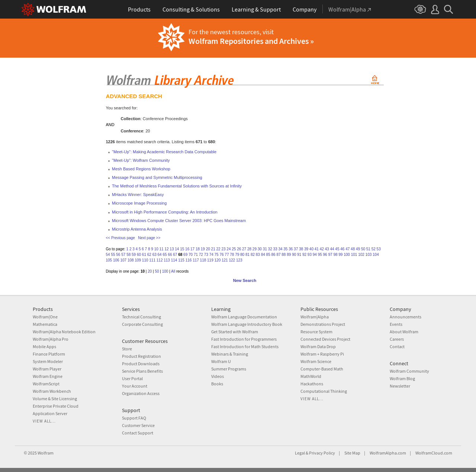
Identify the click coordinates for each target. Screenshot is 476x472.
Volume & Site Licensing (55, 399)
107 (123, 260)
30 (260, 249)
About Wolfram (404, 332)
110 (145, 260)
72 (201, 255)
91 (299, 255)
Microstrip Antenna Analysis (137, 229)
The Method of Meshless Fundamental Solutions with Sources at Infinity (177, 186)
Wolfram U (221, 361)
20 (208, 249)
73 (206, 255)
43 (327, 249)
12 (166, 249)
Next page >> (149, 238)
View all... (44, 421)
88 (284, 255)
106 (116, 260)
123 (239, 260)
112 (160, 260)
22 (218, 249)
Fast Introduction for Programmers (244, 339)
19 (203, 249)
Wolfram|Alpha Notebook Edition (64, 332)
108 (131, 260)
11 (162, 249)
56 (118, 255)
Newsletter (400, 386)
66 (170, 255)
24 (229, 249)
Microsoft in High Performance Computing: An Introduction (165, 212)
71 (196, 255)
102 (361, 255)
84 (263, 255)
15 (182, 249)
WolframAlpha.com (388, 453)
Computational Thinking (324, 391)
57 (123, 255)
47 (348, 249)
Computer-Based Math (322, 369)
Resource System (316, 332)
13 (172, 249)
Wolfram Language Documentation (244, 317)
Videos (218, 376)
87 (278, 255)
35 (285, 249)
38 (301, 249)
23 (223, 249)
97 (330, 255)
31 (265, 249)
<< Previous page (120, 238)
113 (167, 260)
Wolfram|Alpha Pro (51, 339)
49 (358, 249)
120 (218, 260)
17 (192, 249)
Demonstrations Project (323, 324)
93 (310, 255)
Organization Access (141, 393)
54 (108, 255)
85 (268, 255)
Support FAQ (134, 418)
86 (274, 255)
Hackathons (312, 384)
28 (249, 249)
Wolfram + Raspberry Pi (322, 354)
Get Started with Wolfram (235, 332)
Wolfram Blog (402, 378)
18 (198, 249)
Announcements (406, 317)
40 (311, 249)
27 (244, 249)
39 (306, 249)
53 (379, 249)
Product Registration (141, 356)
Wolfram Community (409, 371)
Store (127, 349)
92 (304, 255)
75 (217, 255)
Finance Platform (49, 354)
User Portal (132, 378)
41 (317, 249)
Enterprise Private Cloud (56, 406)
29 (255, 249)
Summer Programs (229, 369)
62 (149, 255)
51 (368, 249)
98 (335, 255)
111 (152, 260)
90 (294, 255)
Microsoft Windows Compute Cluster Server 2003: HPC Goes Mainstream (179, 221)
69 (185, 255)
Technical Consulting (141, 317)
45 (337, 249)
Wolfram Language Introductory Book (247, 324)
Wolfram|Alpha (315, 317)
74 (211, 255)
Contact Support (138, 433)
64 (160, 255)
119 (210, 260)
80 (242, 255)
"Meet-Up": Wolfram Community (141, 160)
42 (322, 249)
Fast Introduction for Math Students (245, 346)
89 (289, 255)
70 (191, 255)
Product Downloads (141, 364)
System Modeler (48, 361)
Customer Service (138, 425)
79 (237, 255)
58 (128, 255)
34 (280, 249)
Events (396, 324)
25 (234, 249)
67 (175, 255)
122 (232, 260)
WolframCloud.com (434, 453)
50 (363, 249)
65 (165, 255)
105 (109, 260)
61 (144, 255)
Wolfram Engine (48, 376)
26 (239, 249)
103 (369, 255)
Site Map (352, 453)
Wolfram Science (316, 361)
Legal (300, 453)
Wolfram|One (45, 317)
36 (291, 249)
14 (177, 249)
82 (253, 255)
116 (189, 260)
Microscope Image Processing (139, 203)
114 (174, 260)
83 (258, 255)
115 (181, 260)
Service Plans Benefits (142, 371)
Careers (397, 339)
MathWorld (311, 376)
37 (296, 249)
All (173, 271)
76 (221, 255)
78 (232, 255)
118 (203, 260)
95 (320, 255)
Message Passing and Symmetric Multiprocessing (157, 177)
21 (213, 249)
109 (138, 260)
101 (354, 255)
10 (156, 249)
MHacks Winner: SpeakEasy (138, 195)
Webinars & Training (230, 354)
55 (113, 255)
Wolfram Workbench (52, 391)
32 (270, 249)
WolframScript (46, 384)
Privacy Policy (322, 453)
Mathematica (45, 324)
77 (227, 255)
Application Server (50, 413)
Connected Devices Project (325, 339)
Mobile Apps (44, 346)
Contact (397, 346)
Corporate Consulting (142, 324)
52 (374, 249)
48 (353, 249)
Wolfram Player (47, 369)
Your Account (135, 386)
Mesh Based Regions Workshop (141, 169)
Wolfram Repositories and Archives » (251, 41)
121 (225, 260)
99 (340, 255)
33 (275, 249)
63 (155, 255)
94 (315, 255)
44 (332, 249)
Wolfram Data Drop (318, 346)
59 (134, 255)
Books (217, 384)
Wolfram (46, 453)
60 (139, 255)
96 (325, 255)
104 (376, 255)
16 (187, 249)
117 (196, 260)
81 (247, 255)
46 (342, 249)
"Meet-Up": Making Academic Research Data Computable (164, 152)
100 (347, 255)
